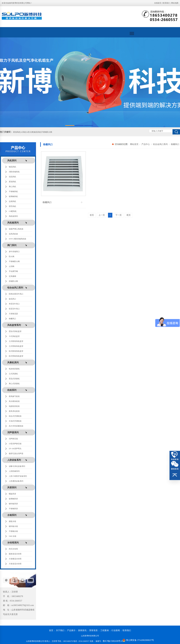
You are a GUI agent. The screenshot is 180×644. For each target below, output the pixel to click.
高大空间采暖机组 (16, 426)
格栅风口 (12, 319)
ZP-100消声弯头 (15, 449)
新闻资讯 (82, 630)
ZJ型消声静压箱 (15, 444)
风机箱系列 (13, 216)
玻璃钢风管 (13, 499)
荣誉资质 (93, 630)
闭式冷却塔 (13, 549)
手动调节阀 (13, 271)
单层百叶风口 (14, 304)
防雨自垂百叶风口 (16, 294)
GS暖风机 (13, 211)
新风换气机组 (14, 396)
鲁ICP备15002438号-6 (113, 641)
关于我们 (60, 630)
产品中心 (146, 144)
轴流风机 (12, 167)
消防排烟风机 (14, 172)
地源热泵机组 (14, 406)
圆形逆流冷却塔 (15, 554)
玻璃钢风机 (13, 196)
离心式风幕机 (14, 384)
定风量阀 (12, 276)
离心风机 (12, 187)
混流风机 (12, 177)
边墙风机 (12, 201)
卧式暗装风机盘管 (16, 351)
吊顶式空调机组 (15, 421)
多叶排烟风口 (14, 252)
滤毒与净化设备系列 (17, 466)
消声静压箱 (13, 439)
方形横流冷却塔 (15, 559)
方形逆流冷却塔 (15, 564)
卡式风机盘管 (14, 336)
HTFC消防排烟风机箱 (17, 239)
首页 (51, 630)
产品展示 (71, 630)
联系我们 (166, 3)
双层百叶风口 (14, 309)
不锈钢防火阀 (14, 261)
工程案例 (105, 630)
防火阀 (12, 256)
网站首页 (134, 144)
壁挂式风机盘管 (15, 331)
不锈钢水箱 (13, 531)
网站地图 (175, 3)
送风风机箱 (13, 234)
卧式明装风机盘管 (16, 356)
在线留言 (158, 3)
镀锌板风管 (13, 504)
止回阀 (12, 266)
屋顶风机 (12, 182)
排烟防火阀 (13, 281)
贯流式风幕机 (14, 379)
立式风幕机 (13, 374)
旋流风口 (12, 299)
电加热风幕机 (14, 369)
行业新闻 (116, 630)
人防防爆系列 (14, 471)
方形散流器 (13, 314)
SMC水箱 (13, 536)
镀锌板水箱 (13, 526)
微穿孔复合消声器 (16, 454)
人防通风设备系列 (16, 481)
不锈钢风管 (13, 509)
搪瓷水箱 (12, 521)
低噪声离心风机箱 (16, 229)
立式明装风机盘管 (16, 346)
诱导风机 (12, 206)
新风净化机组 (14, 411)
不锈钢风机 (13, 192)
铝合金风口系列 (160, 144)
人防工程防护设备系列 (18, 476)
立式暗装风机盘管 (16, 341)
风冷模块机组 (14, 401)
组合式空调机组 (15, 416)
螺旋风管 (12, 494)
